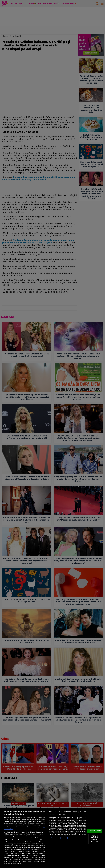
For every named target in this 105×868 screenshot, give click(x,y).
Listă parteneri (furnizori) (58, 838)
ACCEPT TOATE (95, 831)
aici (29, 850)
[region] (52, 838)
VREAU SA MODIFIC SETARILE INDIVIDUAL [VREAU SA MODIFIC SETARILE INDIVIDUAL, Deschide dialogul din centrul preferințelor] (95, 839)
